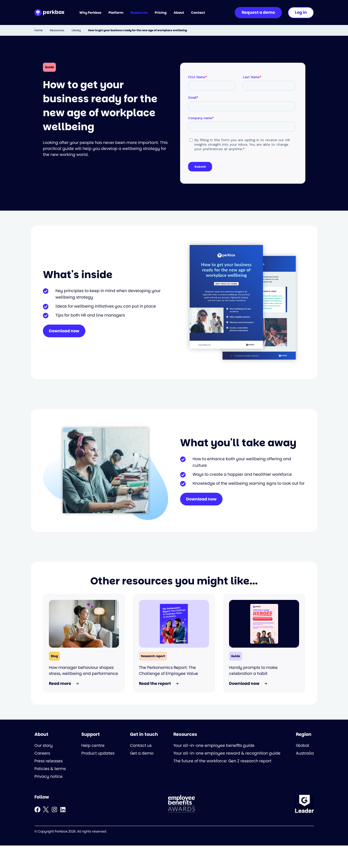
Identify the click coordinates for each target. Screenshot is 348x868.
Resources (57, 30)
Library (76, 30)
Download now (64, 331)
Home (39, 30)
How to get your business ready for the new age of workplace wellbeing (137, 30)
